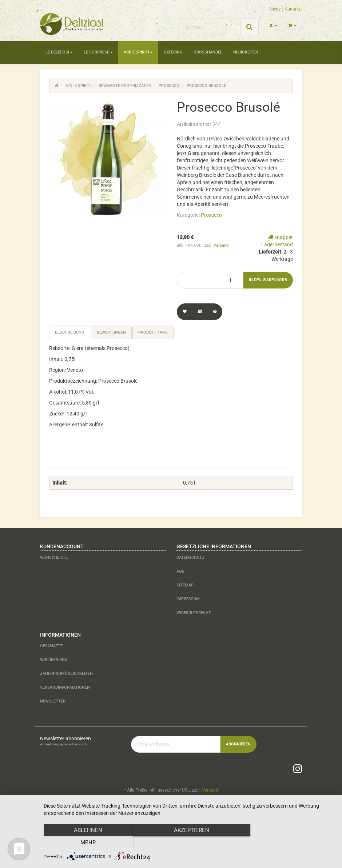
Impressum (188, 599)
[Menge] (210, 280)
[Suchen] (210, 27)
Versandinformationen (65, 687)
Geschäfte (51, 646)
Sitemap (185, 585)
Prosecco (211, 215)
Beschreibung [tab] (70, 332)
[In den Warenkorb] (268, 280)
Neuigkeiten (246, 52)
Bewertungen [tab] (111, 332)
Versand (221, 245)
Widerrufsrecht (194, 613)
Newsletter (53, 701)
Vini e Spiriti (138, 52)
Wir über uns (54, 660)
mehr (291, 843)
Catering (173, 52)
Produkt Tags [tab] (153, 332)
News (275, 9)
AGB (180, 571)
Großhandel (208, 52)
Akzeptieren (189, 843)
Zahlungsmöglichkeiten (66, 674)
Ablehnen (87, 843)
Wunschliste (54, 558)
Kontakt (292, 9)
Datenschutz (190, 558)
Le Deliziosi (59, 52)
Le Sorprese (98, 52)
